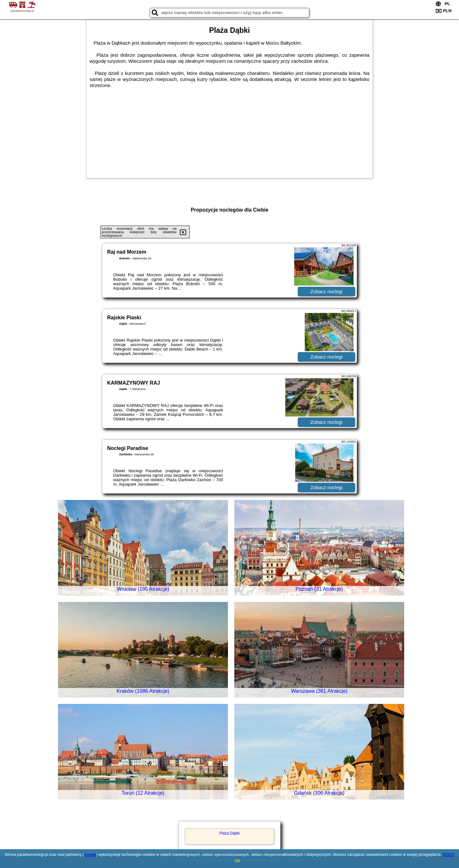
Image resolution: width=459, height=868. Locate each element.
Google (90, 855)
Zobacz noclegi (327, 291)
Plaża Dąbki (229, 833)
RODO (448, 855)
